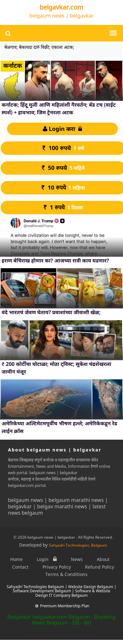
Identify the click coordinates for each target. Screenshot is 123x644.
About (103, 559)
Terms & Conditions (66, 574)
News (77, 559)
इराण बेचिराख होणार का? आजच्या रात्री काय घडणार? (55, 261)
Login (47, 559)
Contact (20, 567)
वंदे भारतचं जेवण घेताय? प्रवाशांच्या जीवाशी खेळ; (51, 312)
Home (16, 559)
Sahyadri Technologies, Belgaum (78, 545)
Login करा (62, 129)
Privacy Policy (57, 567)
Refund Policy (100, 567)
